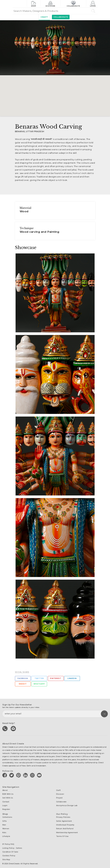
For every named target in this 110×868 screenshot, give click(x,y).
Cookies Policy (9, 852)
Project (59, 797)
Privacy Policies (63, 816)
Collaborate (73, 4)
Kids (4, 830)
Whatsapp (39, 684)
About (5, 790)
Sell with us (8, 797)
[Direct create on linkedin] (26, 775)
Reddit (23, 684)
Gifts (4, 819)
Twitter (39, 678)
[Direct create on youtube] (40, 775)
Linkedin (72, 678)
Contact (6, 801)
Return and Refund (65, 827)
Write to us (13, 728)
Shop (34, 4)
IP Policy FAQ (8, 842)
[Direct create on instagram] (33, 775)
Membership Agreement (67, 830)
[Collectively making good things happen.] (20, 4)
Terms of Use (62, 834)
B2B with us (8, 794)
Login (93, 4)
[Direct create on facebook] (5, 775)
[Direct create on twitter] (12, 775)
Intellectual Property (65, 823)
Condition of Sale (10, 849)
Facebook (23, 678)
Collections (7, 816)
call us (5, 728)
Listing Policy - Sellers (12, 845)
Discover (51, 4)
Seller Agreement (64, 819)
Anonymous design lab (67, 804)
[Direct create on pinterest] (19, 775)
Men (4, 823)
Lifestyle (6, 834)
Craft (44, 17)
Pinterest (56, 678)
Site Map (6, 856)
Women (6, 827)
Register (6, 808)
